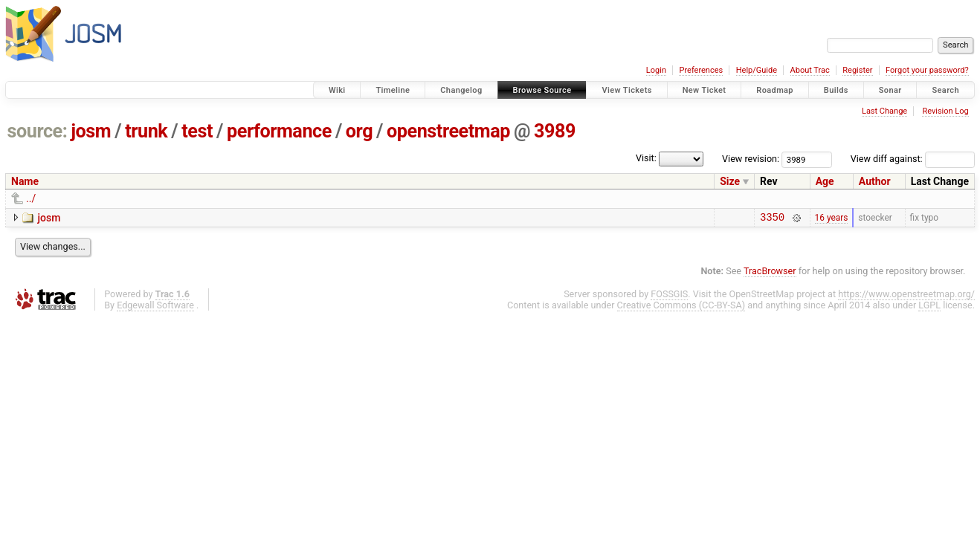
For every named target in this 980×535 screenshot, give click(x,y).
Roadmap (775, 90)
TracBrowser (770, 273)
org (359, 131)
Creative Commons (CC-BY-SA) (681, 307)
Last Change (884, 111)
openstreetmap (448, 131)
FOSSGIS (669, 296)
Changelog (461, 90)
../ (31, 198)
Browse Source (542, 90)
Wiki (337, 90)
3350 (772, 219)
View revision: (751, 159)
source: (38, 131)
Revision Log (945, 111)
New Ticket (705, 90)
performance (279, 131)
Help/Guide (757, 70)
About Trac (810, 70)
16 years (832, 218)
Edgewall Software (155, 307)
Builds (836, 90)
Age (825, 181)
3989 (555, 131)
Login (656, 70)
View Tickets (626, 90)
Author (875, 181)
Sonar (890, 90)
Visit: (646, 158)
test (197, 131)
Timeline (393, 90)
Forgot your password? (927, 70)
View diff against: (913, 159)
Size (730, 181)
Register (857, 70)
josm (91, 131)
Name (25, 181)
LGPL (929, 307)
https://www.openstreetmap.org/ (906, 296)
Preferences (701, 70)
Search (945, 90)
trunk (146, 131)
